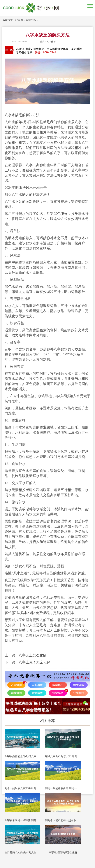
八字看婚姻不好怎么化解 (63, 852)
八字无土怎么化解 (33, 655)
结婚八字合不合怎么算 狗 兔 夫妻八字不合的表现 (63, 756)
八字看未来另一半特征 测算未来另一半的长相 (22, 820)
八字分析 (31, 20)
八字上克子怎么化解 (34, 662)
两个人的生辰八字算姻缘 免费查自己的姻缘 (22, 788)
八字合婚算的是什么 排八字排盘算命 (22, 756)
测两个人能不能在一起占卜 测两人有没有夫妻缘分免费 (63, 820)
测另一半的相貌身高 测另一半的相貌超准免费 (63, 788)
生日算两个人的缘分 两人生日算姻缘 (22, 852)
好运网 (19, 20)
